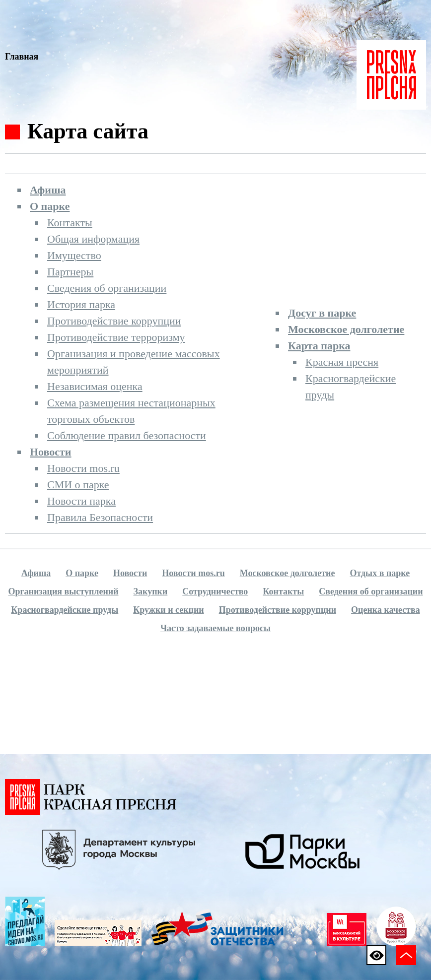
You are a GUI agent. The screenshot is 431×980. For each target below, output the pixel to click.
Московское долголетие (346, 329)
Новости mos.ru (83, 468)
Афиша (48, 190)
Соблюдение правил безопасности (127, 435)
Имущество (74, 255)
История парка (81, 304)
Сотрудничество (215, 591)
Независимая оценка (95, 386)
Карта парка (319, 346)
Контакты (70, 223)
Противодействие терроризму (116, 337)
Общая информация (93, 239)
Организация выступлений (63, 591)
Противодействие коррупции (114, 321)
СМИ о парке (78, 485)
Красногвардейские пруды (65, 610)
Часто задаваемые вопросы (215, 628)
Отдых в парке (380, 573)
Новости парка (81, 501)
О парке (50, 206)
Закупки (151, 591)
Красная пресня (342, 362)
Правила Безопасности (100, 517)
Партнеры (70, 272)
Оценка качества (386, 610)
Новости (51, 452)
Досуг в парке (322, 313)
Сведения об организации (107, 288)
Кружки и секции (168, 610)
